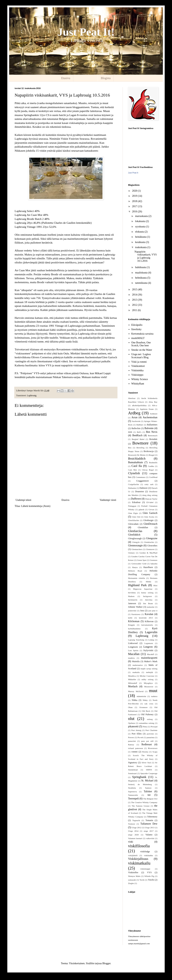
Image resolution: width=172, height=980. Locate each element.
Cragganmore (143, 481)
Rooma (145, 752)
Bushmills (153, 462)
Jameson (132, 603)
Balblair (140, 425)
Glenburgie (148, 520)
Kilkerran (149, 621)
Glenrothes (152, 546)
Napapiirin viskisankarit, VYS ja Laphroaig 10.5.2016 (146, 256)
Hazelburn (148, 567)
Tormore (132, 824)
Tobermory (152, 817)
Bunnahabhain (135, 462)
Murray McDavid (136, 691)
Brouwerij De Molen (137, 455)
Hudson (131, 596)
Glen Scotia (149, 517)
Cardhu (151, 466)
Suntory (148, 788)
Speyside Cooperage (149, 773)
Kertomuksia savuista (142, 334)
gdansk (141, 509)
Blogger (106, 963)
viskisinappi (145, 869)
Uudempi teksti (23, 500)
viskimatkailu (139, 863)
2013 (135, 300)
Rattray (131, 745)
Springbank (139, 777)
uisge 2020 (133, 835)
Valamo (149, 835)
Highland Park (137, 585)
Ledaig (151, 640)
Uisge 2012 (137, 827)
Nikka (135, 700)
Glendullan (143, 527)
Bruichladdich (137, 459)
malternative (138, 665)
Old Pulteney (147, 714)
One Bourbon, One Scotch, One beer (141, 344)
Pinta (145, 727)
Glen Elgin (133, 513)
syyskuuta (141, 227)
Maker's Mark (151, 661)
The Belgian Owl (150, 799)
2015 (135, 290)
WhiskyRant (138, 384)
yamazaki (132, 880)
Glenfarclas (135, 531)
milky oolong (147, 679)
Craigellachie (134, 484)
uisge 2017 (149, 831)
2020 (135, 191)
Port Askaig (136, 730)
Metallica (132, 676)
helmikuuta (141, 278)
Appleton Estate (147, 409)
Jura (142, 611)
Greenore (154, 560)
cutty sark (149, 484)
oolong (150, 719)
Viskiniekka (138, 370)
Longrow (148, 647)
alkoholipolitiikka (139, 405)
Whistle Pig (149, 876)
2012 (135, 305)
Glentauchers (137, 549)
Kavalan (149, 614)
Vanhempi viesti (108, 500)
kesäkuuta (140, 242)
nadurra (154, 696)
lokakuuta (140, 221)
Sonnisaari (132, 773)
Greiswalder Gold (139, 564)
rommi (134, 752)
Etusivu (66, 78)
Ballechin (136, 428)
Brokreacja (149, 451)
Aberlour (132, 398)
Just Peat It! (86, 32)
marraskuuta (142, 216)
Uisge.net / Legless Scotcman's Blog (141, 356)
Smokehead (133, 770)
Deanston (140, 491)
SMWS (149, 770)
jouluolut (151, 607)
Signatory (133, 763)
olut (131, 719)
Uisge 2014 (133, 831)
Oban (130, 707)
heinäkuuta (141, 237)
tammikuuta (141, 283)
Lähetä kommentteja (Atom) (36, 506)
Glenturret (150, 549)
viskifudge (145, 852)
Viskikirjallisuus (138, 859)
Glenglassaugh (135, 538)
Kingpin (131, 625)
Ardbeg (134, 413)
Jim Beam (148, 603)
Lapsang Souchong (136, 640)
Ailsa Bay (153, 402)
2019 (135, 196)
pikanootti (133, 726)
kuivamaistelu (147, 625)
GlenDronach (150, 524)
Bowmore (140, 443)
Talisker (148, 791)
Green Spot (142, 560)
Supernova (132, 792)
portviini (150, 734)
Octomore (143, 707)
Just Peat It (133, 173)
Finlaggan (132, 506)
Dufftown (136, 499)
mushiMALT (138, 338)
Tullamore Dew (149, 824)
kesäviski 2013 (146, 618)
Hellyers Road (135, 571)
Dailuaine (132, 488)
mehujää (149, 672)
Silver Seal (146, 763)
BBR (130, 432)
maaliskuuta (142, 273)
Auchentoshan (150, 417)
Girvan (151, 509)
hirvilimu (132, 593)
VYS (149, 872)
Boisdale (153, 439)
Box (130, 448)
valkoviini (150, 838)
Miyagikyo (148, 683)
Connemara (141, 477)
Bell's (139, 432)
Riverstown (153, 748)
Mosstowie (149, 687)
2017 (135, 206)
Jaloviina (149, 600)
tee (149, 795)
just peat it (153, 611)
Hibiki (148, 582)
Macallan (134, 654)
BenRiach (137, 435)
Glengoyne (152, 538)
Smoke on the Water (142, 350)
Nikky (145, 700)
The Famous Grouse (141, 806)
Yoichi (151, 880)
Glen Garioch (150, 513)
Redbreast (147, 744)
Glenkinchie (149, 542)
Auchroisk (136, 421)
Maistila (136, 661)
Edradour (136, 502)
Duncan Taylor (151, 499)
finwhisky (137, 329)
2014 (135, 295)
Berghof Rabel (138, 439)
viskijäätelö (133, 855)
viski (131, 842)
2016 (135, 212)
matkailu (136, 672)
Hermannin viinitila (137, 578)
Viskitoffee (133, 872)
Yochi (142, 880)
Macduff (150, 654)
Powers (131, 737)
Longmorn (133, 647)
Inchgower (147, 596)
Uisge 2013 (150, 827)
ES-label (150, 502)
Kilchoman (134, 621)
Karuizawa (136, 614)
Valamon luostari (135, 838)
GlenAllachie (134, 520)
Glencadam (133, 524)
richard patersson (135, 748)
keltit (130, 618)
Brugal (152, 455)
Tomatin (149, 820)
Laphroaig (32, 395)
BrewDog (141, 448)
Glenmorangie (135, 546)
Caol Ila (137, 466)
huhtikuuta (141, 267)
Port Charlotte (151, 730)
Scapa (155, 752)
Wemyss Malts (134, 876)
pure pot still (147, 741)
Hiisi (155, 585)
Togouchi (136, 820)
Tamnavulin (133, 795)
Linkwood (133, 643)
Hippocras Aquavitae (143, 589)
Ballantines (152, 425)
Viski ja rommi (139, 362)
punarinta (151, 737)
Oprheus (132, 723)
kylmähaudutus (134, 629)
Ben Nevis (152, 432)
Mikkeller (132, 679)
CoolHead (153, 477)
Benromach (153, 435)
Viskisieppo (137, 375)
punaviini (132, 741)
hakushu (154, 564)
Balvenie (149, 428)
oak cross (149, 704)
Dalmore (143, 488)
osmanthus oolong (146, 723)
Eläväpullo (137, 325)
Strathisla (132, 788)
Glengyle (136, 542)
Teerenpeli (133, 799)
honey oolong (147, 593)
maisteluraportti (149, 658)
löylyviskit (148, 650)
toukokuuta (141, 247)
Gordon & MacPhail (148, 553)
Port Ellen (137, 734)
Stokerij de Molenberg (140, 784)
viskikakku (148, 855)
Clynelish (134, 473)
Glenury (131, 553)
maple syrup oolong (149, 669)
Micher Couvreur (147, 676)
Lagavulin (151, 632)
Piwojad (154, 727)
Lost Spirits (133, 650)
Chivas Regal (148, 470)
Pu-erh (140, 737)
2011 (135, 310)
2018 (135, 201)
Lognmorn (149, 643)
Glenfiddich (134, 535)
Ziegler (131, 883)
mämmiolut (141, 696)
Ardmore (154, 414)
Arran (135, 417)
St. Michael (147, 781)
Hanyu (135, 567)
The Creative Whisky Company (144, 802)
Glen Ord (136, 517)
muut (153, 691)
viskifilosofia (139, 846)
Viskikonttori (138, 366)
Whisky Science (140, 379)
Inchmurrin (133, 600)
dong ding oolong (150, 495)
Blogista (106, 78)
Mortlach (133, 686)
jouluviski (132, 611)
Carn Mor (132, 470)
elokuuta (140, 232)
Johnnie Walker (135, 607)
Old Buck (146, 711)
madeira (131, 658)
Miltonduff (133, 683)
